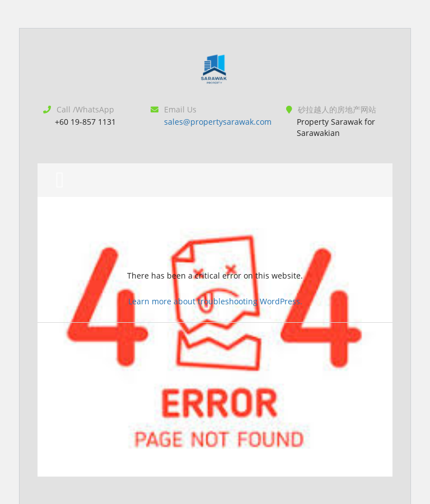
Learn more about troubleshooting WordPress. (215, 301)
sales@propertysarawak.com (218, 122)
